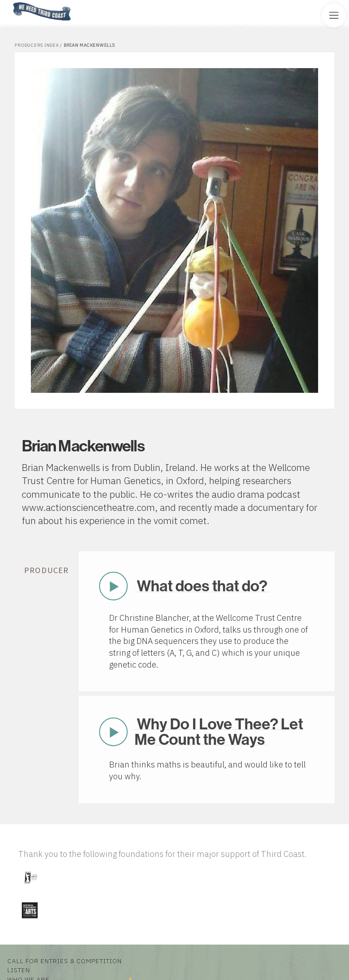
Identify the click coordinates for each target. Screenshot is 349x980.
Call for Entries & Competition (65, 961)
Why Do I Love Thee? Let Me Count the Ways (219, 731)
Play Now (113, 586)
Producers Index (37, 45)
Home (10, 3)
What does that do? (202, 586)
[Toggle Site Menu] (334, 15)
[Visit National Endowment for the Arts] (30, 920)
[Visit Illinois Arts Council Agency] (30, 888)
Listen (19, 970)
